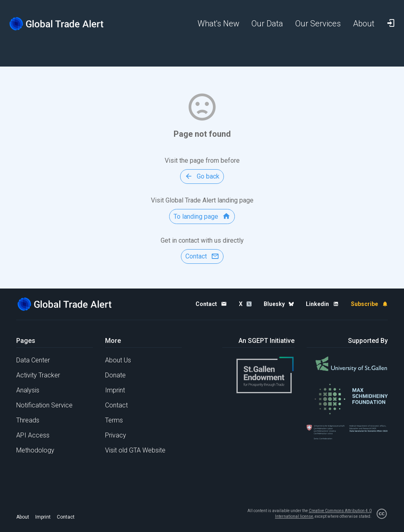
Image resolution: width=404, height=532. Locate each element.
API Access (33, 435)
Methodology (35, 450)
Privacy (116, 435)
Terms (114, 420)
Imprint (115, 390)
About (23, 517)
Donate (115, 375)
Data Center (33, 360)
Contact (116, 405)
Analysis (28, 390)
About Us (118, 360)
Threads (28, 420)
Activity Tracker (38, 375)
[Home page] (57, 24)
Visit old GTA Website (135, 450)
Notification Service (44, 405)
